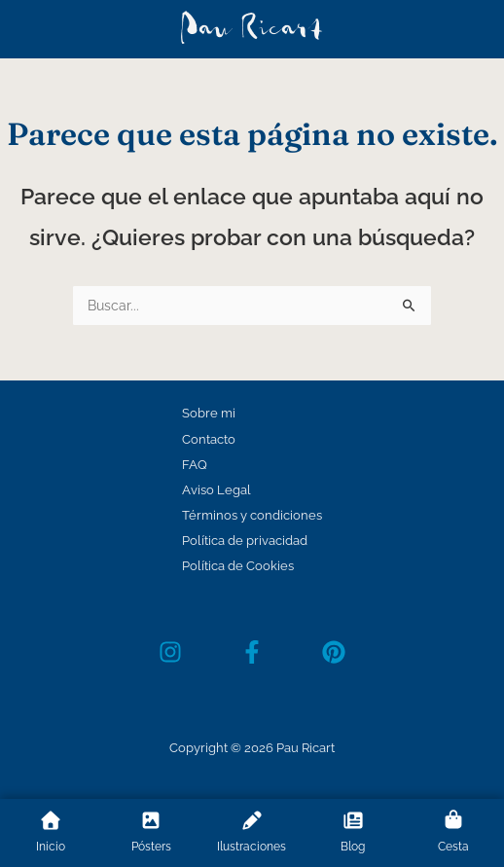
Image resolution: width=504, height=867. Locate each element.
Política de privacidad (245, 541)
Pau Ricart (252, 29)
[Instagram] (170, 652)
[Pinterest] (334, 652)
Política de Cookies (238, 566)
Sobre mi (209, 413)
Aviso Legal (216, 490)
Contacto (209, 439)
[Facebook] (252, 652)
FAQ (195, 465)
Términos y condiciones (252, 515)
